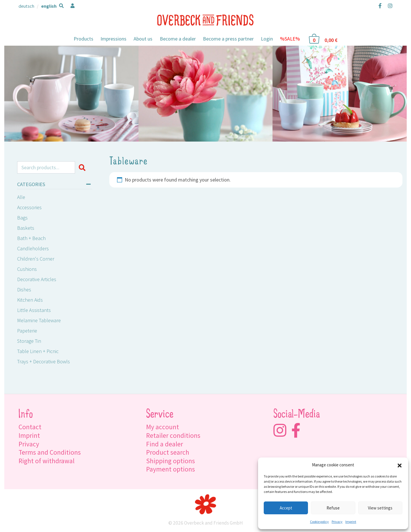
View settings (380, 508)
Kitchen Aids (30, 300)
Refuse (333, 508)
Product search (168, 452)
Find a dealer (165, 444)
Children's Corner (36, 259)
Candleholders (33, 248)
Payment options (171, 469)
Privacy (337, 522)
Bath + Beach (31, 238)
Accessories (29, 207)
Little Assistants (34, 310)
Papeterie (27, 331)
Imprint (351, 522)
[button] (400, 465)
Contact (30, 427)
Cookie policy (319, 522)
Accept (286, 508)
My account (163, 427)
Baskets (26, 228)
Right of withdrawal (47, 461)
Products (83, 39)
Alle (21, 197)
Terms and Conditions (50, 452)
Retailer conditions (173, 435)
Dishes (24, 290)
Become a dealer (178, 39)
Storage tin (29, 341)
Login (267, 39)
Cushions (27, 269)
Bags (22, 218)
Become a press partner (228, 39)
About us (143, 39)
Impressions (113, 39)
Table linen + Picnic (38, 351)
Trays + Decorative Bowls (44, 361)
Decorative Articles (37, 279)
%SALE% (290, 39)
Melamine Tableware (39, 320)
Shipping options (171, 461)
